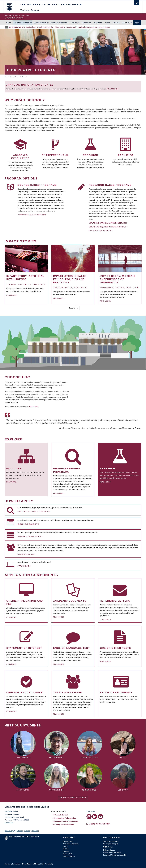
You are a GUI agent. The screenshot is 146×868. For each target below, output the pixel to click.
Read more (112, 89)
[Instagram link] (89, 817)
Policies (116, 23)
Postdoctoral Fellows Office (65, 818)
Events (66, 849)
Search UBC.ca (69, 856)
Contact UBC (68, 841)
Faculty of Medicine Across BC (115, 855)
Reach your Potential (45, 27)
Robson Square (109, 850)
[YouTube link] (101, 817)
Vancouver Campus (111, 841)
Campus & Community (59, 23)
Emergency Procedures (12, 864)
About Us (126, 23)
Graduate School (9, 77)
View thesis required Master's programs (108, 227)
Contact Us (9, 823)
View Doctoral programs (100, 231)
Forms (108, 23)
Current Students (40, 23)
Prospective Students (21, 23)
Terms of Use (26, 864)
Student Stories (104, 27)
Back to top (10, 831)
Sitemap (20, 831)
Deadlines (98, 23)
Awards (74, 23)
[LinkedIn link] (95, 817)
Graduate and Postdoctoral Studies (73, 807)
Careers (66, 851)
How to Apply (72, 27)
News (65, 846)
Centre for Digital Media (112, 852)
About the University (71, 844)
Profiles (27, 831)
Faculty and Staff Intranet (64, 824)
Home (9, 23)
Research (35, 831)
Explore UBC (60, 27)
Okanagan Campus (111, 844)
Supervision (86, 23)
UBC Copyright (38, 864)
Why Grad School (29, 27)
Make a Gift (67, 854)
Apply (137, 23)
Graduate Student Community (66, 821)
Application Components (87, 27)
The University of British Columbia (9, 7)
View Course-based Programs (31, 215)
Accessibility (49, 864)
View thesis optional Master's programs (107, 223)
